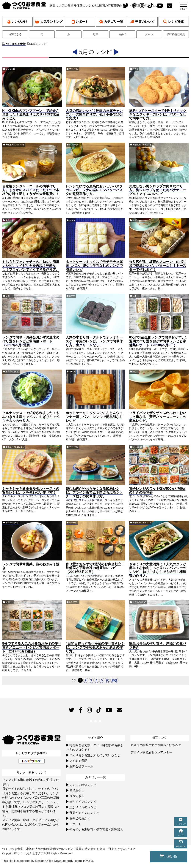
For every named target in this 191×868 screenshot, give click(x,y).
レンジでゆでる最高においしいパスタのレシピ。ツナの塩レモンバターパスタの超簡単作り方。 (94, 190)
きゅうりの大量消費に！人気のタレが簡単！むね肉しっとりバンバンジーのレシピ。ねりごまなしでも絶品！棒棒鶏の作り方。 (158, 570)
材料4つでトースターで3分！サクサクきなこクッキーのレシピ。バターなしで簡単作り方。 (158, 115)
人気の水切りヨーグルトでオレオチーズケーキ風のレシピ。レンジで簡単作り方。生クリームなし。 (94, 341)
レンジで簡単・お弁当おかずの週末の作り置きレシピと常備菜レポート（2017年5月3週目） (31, 341)
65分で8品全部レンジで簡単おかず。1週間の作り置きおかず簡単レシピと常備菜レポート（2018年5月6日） (158, 341)
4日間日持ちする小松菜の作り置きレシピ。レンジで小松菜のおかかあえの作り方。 (95, 647)
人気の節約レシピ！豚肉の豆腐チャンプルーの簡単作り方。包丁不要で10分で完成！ (94, 115)
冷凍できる (15, 34)
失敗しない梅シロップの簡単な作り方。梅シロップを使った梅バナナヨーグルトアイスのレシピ (158, 190)
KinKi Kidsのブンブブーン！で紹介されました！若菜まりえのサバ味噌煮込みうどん (31, 115)
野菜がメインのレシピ (15, 145)
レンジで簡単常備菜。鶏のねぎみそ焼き (31, 566)
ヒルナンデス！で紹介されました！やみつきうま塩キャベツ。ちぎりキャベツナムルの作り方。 (31, 417)
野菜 (95, 34)
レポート (80, 22)
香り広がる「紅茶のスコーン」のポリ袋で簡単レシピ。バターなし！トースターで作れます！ (158, 266)
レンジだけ (17, 22)
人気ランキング (49, 22)
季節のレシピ (142, 22)
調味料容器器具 (176, 34)
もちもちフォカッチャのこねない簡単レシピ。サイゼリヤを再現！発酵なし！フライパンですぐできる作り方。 (31, 266)
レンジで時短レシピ (83, 785)
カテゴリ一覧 (111, 22)
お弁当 (122, 34)
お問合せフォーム (81, 766)
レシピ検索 (174, 22)
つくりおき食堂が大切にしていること (95, 755)
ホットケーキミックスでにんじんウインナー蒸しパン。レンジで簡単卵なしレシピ (94, 417)
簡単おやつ (77, 790)
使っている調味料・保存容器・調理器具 (96, 830)
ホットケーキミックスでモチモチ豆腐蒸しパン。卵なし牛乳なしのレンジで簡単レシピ (94, 266)
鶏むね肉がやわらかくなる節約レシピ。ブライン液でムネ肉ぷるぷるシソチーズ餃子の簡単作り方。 (94, 492)
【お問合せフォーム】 (38, 825)
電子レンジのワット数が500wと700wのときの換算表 (157, 491)
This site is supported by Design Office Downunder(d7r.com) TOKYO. (48, 861)
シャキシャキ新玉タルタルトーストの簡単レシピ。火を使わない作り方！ (31, 491)
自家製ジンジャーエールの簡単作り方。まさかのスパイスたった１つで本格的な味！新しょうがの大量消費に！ (31, 190)
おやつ (149, 34)
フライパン (74, 69)
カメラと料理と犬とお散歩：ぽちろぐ (156, 745)
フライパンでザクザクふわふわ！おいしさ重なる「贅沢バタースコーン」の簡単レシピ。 (158, 417)
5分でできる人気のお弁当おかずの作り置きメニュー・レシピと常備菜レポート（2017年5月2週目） (32, 647)
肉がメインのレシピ (83, 802)
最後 (114, 680)
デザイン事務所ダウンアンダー (151, 752)
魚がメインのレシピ (83, 807)
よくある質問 (78, 761)
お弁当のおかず (12, 372)
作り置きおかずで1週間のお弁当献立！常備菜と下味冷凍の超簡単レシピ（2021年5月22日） (95, 568)
